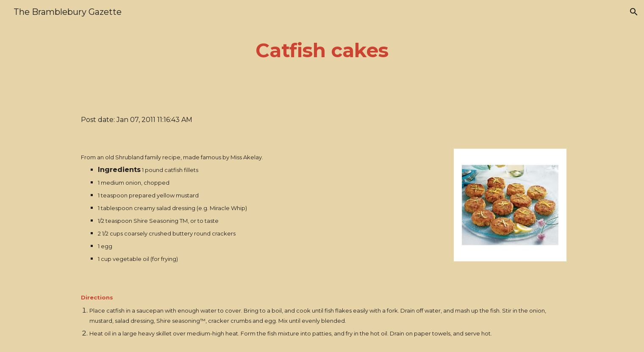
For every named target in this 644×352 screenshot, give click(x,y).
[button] (634, 12)
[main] (322, 51)
